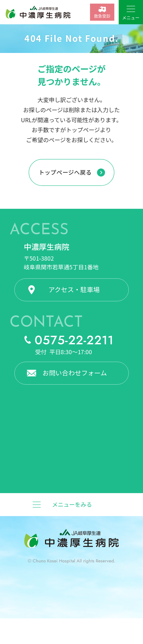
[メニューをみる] (71, 504)
